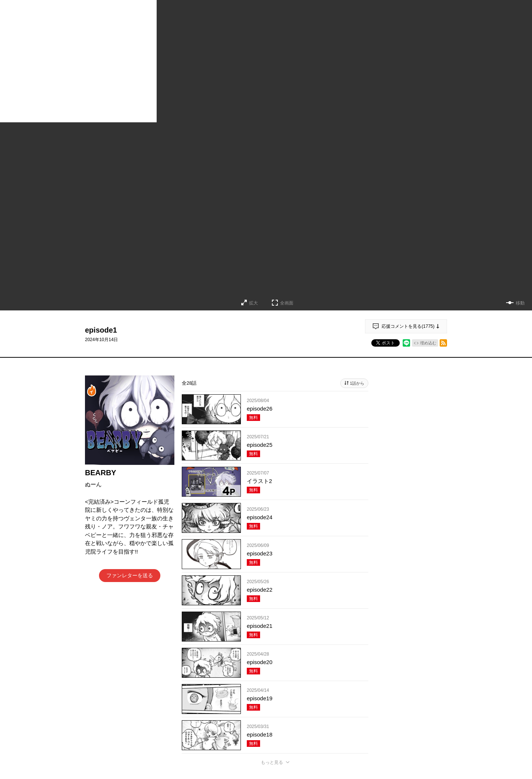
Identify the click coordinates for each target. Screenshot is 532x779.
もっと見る (272, 762)
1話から (357, 383)
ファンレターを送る (130, 575)
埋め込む (428, 343)
